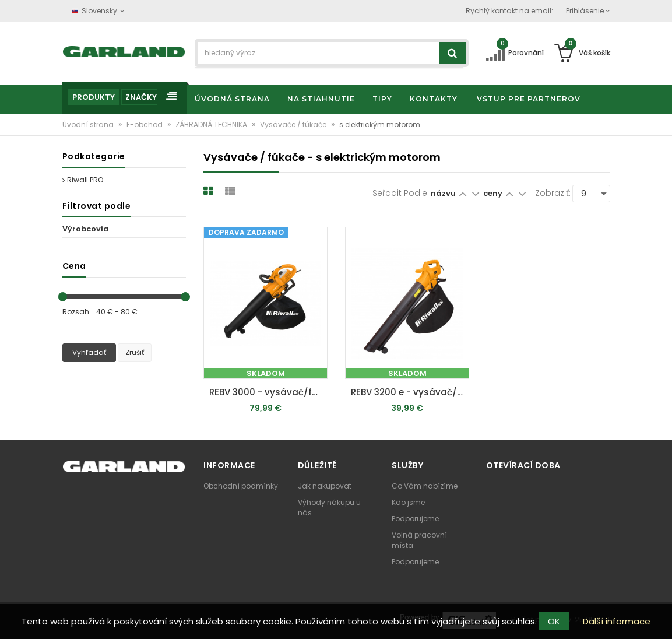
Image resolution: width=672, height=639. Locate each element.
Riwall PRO (83, 180)
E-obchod (145, 124)
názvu (443, 193)
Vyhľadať (89, 352)
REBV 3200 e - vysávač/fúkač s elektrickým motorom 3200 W (410, 392)
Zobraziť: (553, 193)
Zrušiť (135, 352)
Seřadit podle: (401, 193)
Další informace (617, 621)
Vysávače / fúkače (294, 124)
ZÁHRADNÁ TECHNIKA (212, 124)
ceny (494, 193)
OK (554, 621)
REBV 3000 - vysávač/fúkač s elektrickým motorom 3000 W (268, 392)
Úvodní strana (89, 124)
